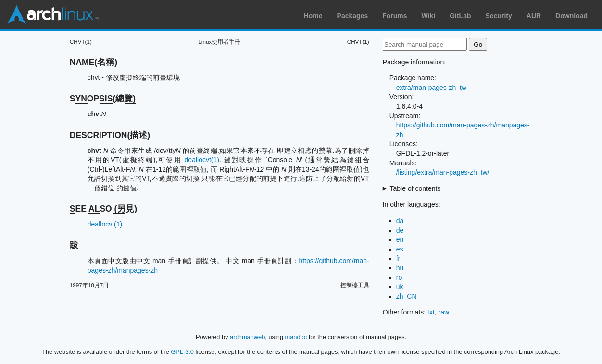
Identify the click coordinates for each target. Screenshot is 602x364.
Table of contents (415, 188)
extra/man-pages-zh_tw (431, 88)
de (400, 230)
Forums (395, 16)
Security (499, 16)
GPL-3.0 (182, 352)
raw (444, 312)
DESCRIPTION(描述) (110, 135)
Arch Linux (53, 14)
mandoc (296, 337)
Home (313, 16)
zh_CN (407, 296)
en (400, 239)
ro (399, 277)
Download (571, 16)
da (400, 221)
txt (431, 312)
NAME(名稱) (94, 62)
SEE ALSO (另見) (103, 209)
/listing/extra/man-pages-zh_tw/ (443, 172)
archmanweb (247, 337)
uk (400, 287)
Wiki (429, 16)
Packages (353, 16)
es (400, 249)
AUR (534, 16)
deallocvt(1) (202, 160)
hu (400, 268)
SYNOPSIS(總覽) (103, 99)
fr (398, 258)
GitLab (460, 16)
